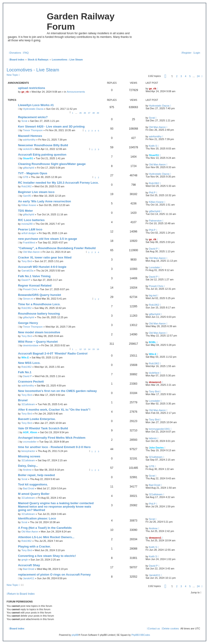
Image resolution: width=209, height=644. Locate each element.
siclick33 (28, 149)
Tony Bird (27, 261)
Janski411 (29, 578)
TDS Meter (25, 211)
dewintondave (31, 345)
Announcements (76, 92)
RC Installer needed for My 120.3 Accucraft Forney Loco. (58, 183)
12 (81, 349)
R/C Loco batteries (31, 220)
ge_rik (25, 92)
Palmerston (155, 221)
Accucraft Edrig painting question (42, 155)
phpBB (75, 635)
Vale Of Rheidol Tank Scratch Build (43, 428)
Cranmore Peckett (31, 382)
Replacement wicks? (33, 117)
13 (85, 349)
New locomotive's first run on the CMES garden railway (57, 391)
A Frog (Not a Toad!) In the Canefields (45, 528)
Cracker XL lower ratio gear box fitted (45, 257)
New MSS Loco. (29, 363)
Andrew (27, 470)
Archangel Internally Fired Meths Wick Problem (52, 438)
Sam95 (27, 196)
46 (85, 113)
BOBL (153, 342)
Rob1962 (27, 186)
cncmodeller (30, 442)
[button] (165, 76)
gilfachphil (29, 168)
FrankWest (29, 242)
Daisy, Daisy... (28, 466)
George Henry (28, 323)
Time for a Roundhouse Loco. (39, 304)
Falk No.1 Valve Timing (34, 276)
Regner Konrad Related (35, 285)
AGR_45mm (30, 432)
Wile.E (25, 357)
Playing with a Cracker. (34, 546)
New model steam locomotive (39, 332)
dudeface (154, 373)
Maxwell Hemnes (30, 136)
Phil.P (152, 193)
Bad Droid (29, 488)
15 (94, 349)
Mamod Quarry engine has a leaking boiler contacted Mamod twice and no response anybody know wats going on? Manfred (56, 507)
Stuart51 (28, 158)
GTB (26, 177)
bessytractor (28, 451)
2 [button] (177, 76)
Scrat (24, 121)
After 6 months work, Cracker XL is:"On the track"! (54, 410)
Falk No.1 (25, 372)
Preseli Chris (30, 289)
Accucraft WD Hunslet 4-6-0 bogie (42, 267)
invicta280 (27, 224)
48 (94, 113)
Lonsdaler (154, 267)
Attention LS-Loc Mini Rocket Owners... (46, 537)
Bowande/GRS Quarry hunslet (39, 295)
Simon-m (28, 299)
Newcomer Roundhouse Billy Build (43, 145)
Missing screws (29, 456)
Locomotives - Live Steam (33, 70)
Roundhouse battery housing (39, 314)
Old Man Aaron (157, 127)
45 (81, 113)
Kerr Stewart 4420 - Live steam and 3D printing (51, 126)
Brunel (23, 400)
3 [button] (181, 76)
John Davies (156, 448)
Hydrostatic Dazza (33, 109)
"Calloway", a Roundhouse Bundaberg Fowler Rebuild (57, 248)
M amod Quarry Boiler (34, 494)
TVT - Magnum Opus (33, 173)
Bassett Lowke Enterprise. (37, 419)
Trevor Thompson (33, 130)
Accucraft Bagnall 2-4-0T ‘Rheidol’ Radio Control (53, 353)
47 (89, 113)
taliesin (153, 438)
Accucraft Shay (29, 565)
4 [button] (185, 76)
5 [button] (190, 76)
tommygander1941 (159, 429)
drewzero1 (155, 382)
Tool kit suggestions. (33, 484)
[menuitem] (15, 53)
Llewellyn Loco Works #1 (36, 105)
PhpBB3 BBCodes (141, 635)
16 (98, 349)
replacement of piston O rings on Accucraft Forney (54, 575)
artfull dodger (29, 233)
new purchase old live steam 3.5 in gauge (48, 239)
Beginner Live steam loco (36, 192)
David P (153, 249)
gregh (25, 560)
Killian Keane (29, 205)
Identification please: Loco (37, 518)
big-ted (153, 295)
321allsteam (28, 404)
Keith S (153, 146)
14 (89, 349)
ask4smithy (29, 140)
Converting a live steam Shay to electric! (47, 556)
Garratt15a (27, 271)
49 (98, 113)
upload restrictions (32, 88)
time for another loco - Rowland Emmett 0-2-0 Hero (54, 447)
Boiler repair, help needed (36, 475)
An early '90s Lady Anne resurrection (44, 201)
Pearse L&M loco (30, 229)
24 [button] (198, 76)
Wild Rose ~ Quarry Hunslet (38, 342)
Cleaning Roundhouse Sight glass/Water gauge (52, 164)
